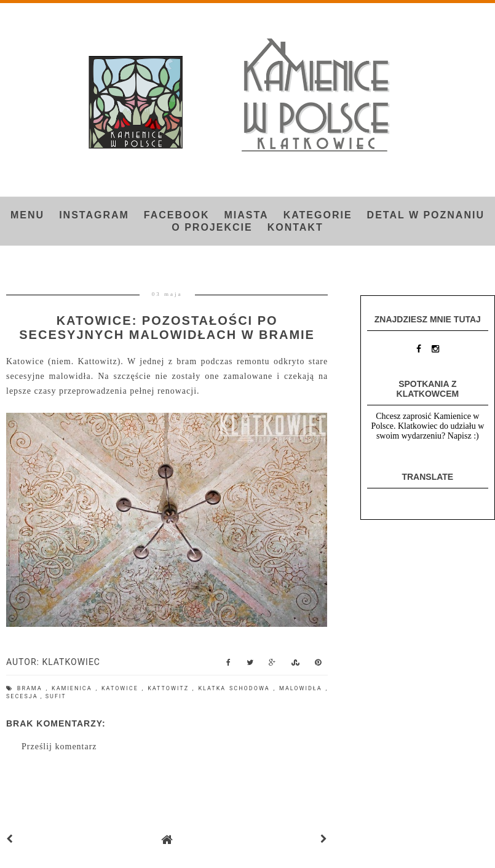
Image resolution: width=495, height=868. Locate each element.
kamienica (73, 688)
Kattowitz (170, 688)
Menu (27, 215)
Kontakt (295, 227)
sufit (56, 696)
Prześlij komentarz (59, 747)
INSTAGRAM (94, 215)
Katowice (122, 688)
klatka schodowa (236, 688)
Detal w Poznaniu (426, 215)
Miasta (247, 215)
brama (32, 688)
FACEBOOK (177, 215)
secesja (23, 696)
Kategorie (318, 215)
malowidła (302, 688)
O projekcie (212, 227)
